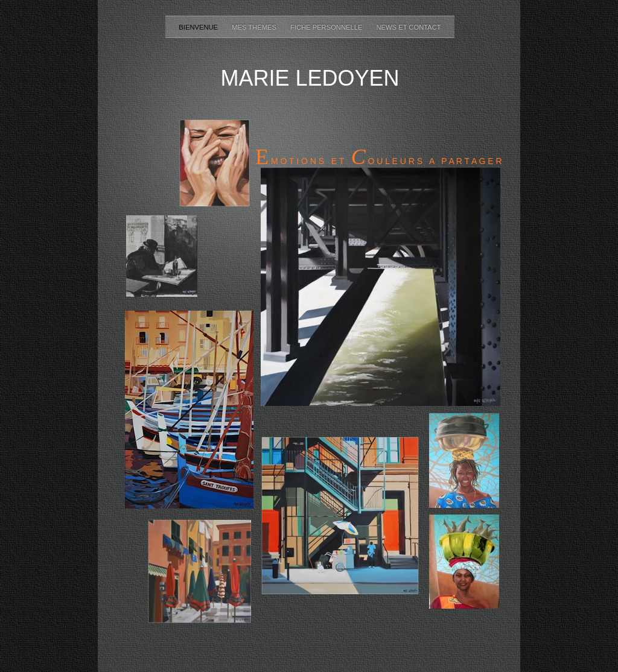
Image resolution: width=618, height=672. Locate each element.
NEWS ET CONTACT (409, 27)
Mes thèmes (255, 27)
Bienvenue (199, 27)
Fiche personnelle (327, 27)
